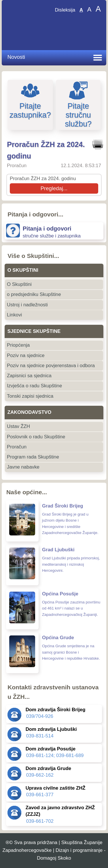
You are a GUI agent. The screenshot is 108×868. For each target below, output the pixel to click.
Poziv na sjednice (26, 355)
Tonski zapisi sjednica (30, 396)
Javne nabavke (23, 467)
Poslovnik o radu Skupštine (36, 437)
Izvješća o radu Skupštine (34, 386)
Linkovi (14, 315)
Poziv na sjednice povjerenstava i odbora (51, 366)
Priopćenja (18, 345)
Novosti (16, 57)
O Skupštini (19, 284)
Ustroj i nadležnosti (27, 305)
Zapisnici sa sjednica (29, 376)
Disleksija (65, 10)
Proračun (17, 447)
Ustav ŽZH (18, 426)
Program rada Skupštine (33, 457)
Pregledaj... (54, 188)
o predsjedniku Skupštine (34, 294)
